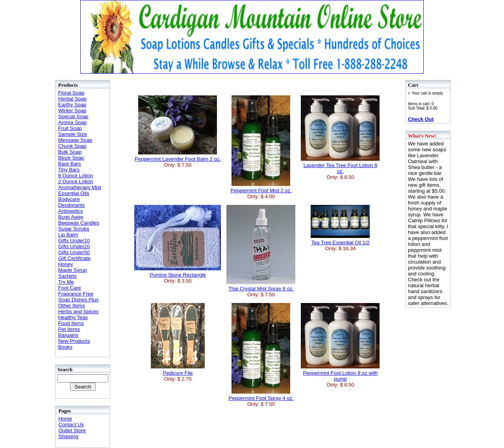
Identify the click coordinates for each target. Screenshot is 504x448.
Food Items (71, 323)
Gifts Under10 (74, 241)
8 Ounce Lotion (76, 176)
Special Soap (73, 116)
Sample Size (73, 134)
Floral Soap (71, 93)
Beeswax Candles (79, 223)
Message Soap (75, 140)
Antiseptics (71, 211)
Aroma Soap (72, 122)
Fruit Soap (70, 128)
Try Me (66, 282)
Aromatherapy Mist (80, 187)
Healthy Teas (73, 317)
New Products (74, 341)
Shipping (68, 436)
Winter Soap (72, 111)
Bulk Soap (70, 152)
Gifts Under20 (74, 246)
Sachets (68, 276)
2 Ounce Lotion (76, 181)
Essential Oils (74, 193)
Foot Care (70, 288)
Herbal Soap (72, 99)
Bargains (68, 335)
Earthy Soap (72, 105)
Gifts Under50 (74, 252)
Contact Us (71, 425)
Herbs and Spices (79, 311)
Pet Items (69, 329)
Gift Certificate (74, 258)
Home (65, 419)
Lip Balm (68, 235)
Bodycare (69, 199)
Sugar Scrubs (74, 229)
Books (65, 347)
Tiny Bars (69, 170)
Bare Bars (70, 164)
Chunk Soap (72, 146)
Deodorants (71, 205)
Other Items (72, 306)
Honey (66, 264)
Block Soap (71, 158)
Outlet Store (72, 430)
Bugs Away (71, 217)
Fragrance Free (76, 294)
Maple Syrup (73, 270)
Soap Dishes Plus (79, 300)
